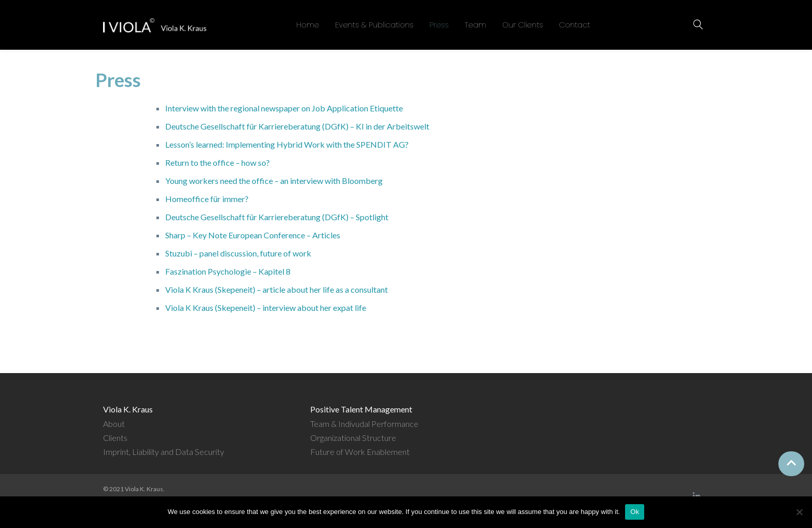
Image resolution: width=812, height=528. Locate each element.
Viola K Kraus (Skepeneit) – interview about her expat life (266, 308)
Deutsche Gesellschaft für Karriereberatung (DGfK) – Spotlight (277, 217)
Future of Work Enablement (360, 452)
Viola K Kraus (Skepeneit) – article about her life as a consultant (277, 289)
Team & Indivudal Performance (364, 424)
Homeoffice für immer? (207, 199)
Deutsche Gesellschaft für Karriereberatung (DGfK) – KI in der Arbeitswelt (297, 126)
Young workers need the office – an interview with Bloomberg (274, 181)
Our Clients (523, 25)
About (114, 424)
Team (475, 25)
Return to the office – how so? (218, 162)
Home (308, 25)
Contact (575, 25)
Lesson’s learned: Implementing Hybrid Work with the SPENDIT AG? (287, 144)
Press (439, 25)
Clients (115, 438)
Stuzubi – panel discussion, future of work (238, 253)
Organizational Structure (353, 438)
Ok (635, 512)
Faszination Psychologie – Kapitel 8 (228, 271)
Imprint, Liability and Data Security (164, 452)
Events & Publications (374, 25)
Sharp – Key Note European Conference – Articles (253, 235)
